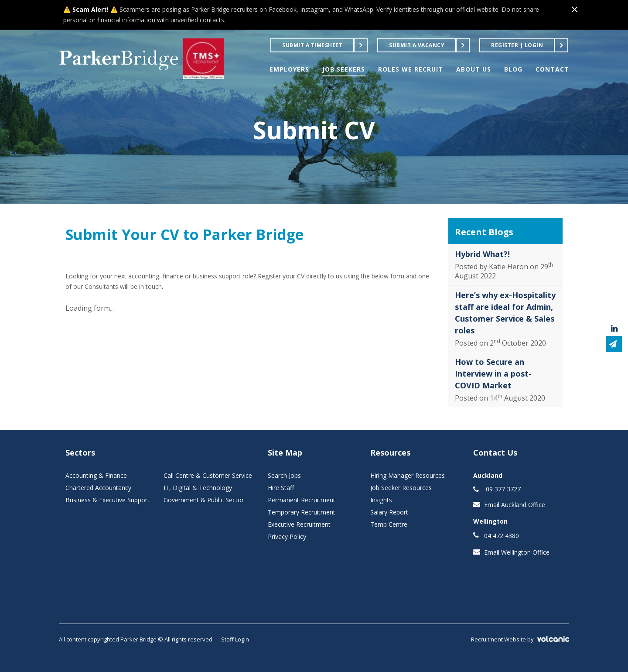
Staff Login (235, 639)
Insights (381, 500)
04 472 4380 (502, 536)
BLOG (513, 69)
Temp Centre (389, 524)
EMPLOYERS (289, 69)
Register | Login (517, 45)
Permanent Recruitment (302, 500)
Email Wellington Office (517, 552)
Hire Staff (281, 488)
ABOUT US (474, 69)
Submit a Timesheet (312, 45)
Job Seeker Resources (401, 488)
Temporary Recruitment (302, 512)
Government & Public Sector (204, 500)
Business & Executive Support (108, 500)
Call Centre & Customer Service (208, 475)
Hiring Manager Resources (408, 475)
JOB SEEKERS (344, 69)
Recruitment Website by (520, 639)
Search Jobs (284, 475)
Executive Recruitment (299, 524)
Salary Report (389, 512)
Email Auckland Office (515, 505)
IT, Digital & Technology (198, 488)
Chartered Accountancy (98, 488)
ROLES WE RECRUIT (411, 69)
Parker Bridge (119, 59)
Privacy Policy (287, 537)
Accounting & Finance (96, 475)
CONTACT (552, 69)
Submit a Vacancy (417, 45)
